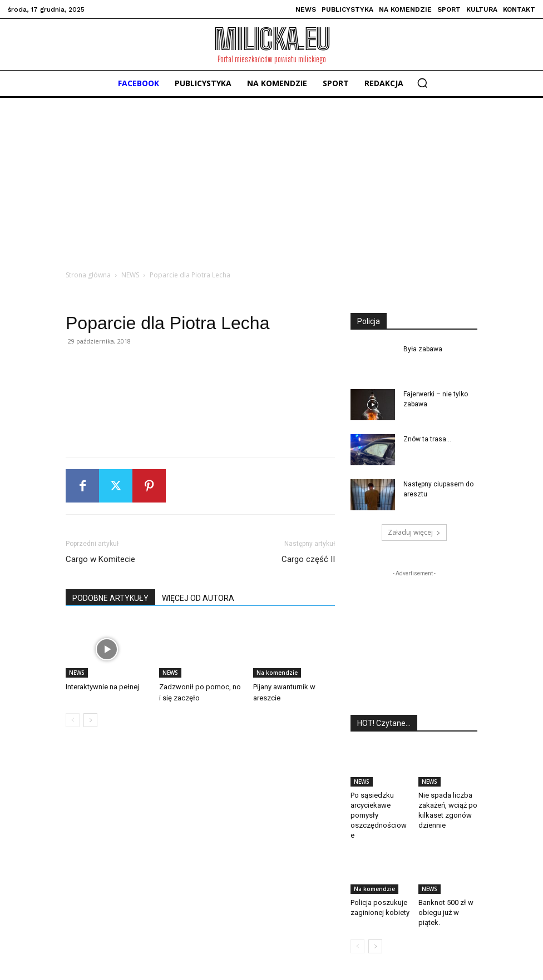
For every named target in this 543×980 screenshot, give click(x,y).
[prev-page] (73, 720)
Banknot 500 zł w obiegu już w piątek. (446, 912)
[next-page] (90, 720)
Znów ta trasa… (427, 439)
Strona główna (88, 275)
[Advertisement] (271, 181)
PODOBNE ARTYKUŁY (110, 598)
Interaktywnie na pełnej (102, 687)
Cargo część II (308, 559)
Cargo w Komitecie (100, 559)
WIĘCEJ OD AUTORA (198, 598)
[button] (422, 83)
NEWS (130, 275)
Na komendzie (277, 673)
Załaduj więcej (414, 532)
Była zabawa (423, 349)
